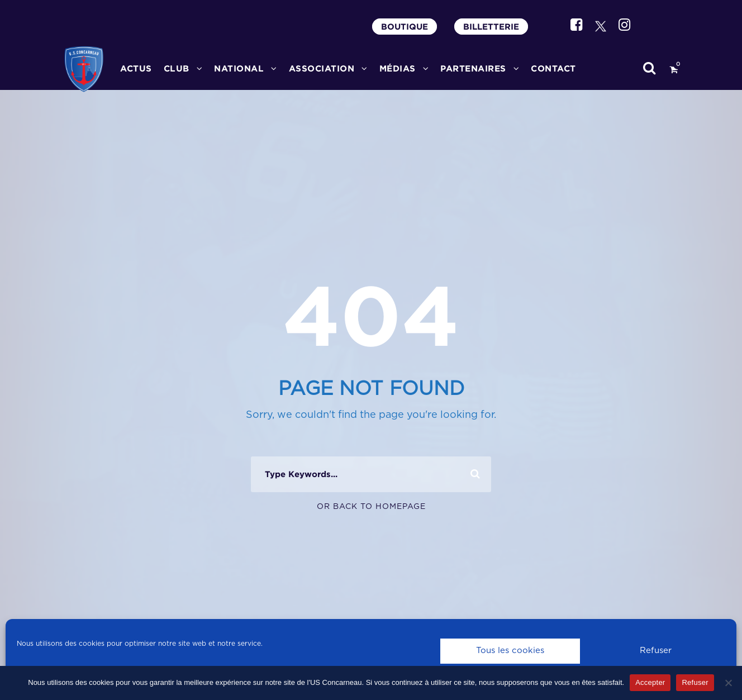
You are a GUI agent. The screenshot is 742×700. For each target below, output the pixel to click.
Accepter (650, 682)
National (239, 68)
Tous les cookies (510, 651)
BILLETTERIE (491, 27)
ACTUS (136, 68)
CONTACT (553, 68)
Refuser (656, 651)
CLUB (177, 68)
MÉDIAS (398, 68)
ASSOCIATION (322, 68)
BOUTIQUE (405, 27)
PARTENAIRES (473, 68)
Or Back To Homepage (371, 507)
